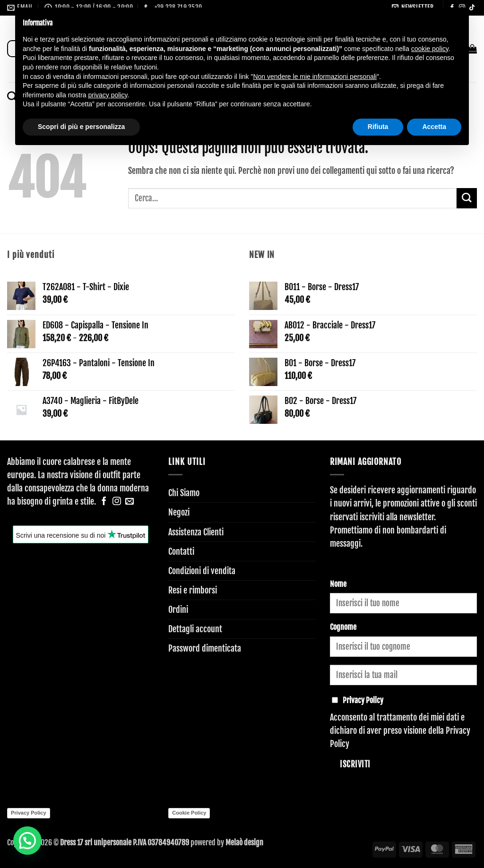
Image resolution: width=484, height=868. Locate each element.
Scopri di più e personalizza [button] (81, 127)
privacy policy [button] (108, 95)
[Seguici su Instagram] (117, 502)
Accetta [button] (434, 127)
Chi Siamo (184, 493)
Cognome (343, 627)
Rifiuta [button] (378, 127)
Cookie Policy (189, 813)
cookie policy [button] (430, 49)
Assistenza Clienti (196, 532)
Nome (338, 584)
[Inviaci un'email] (130, 502)
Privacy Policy (29, 813)
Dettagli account (195, 629)
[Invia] (467, 198)
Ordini (178, 610)
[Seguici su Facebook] (104, 502)
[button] (22, 842)
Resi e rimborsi (193, 590)
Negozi (179, 512)
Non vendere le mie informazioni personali (315, 77)
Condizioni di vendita (202, 571)
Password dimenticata (205, 648)
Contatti (181, 551)
